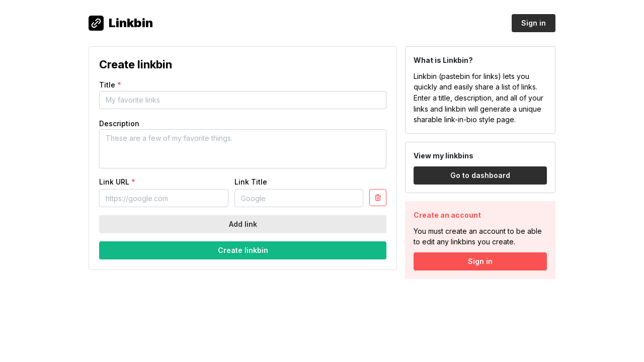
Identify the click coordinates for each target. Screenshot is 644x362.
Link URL (117, 182)
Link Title (251, 182)
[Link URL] (164, 198)
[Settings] (378, 198)
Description (119, 123)
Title (110, 85)
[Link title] (299, 198)
